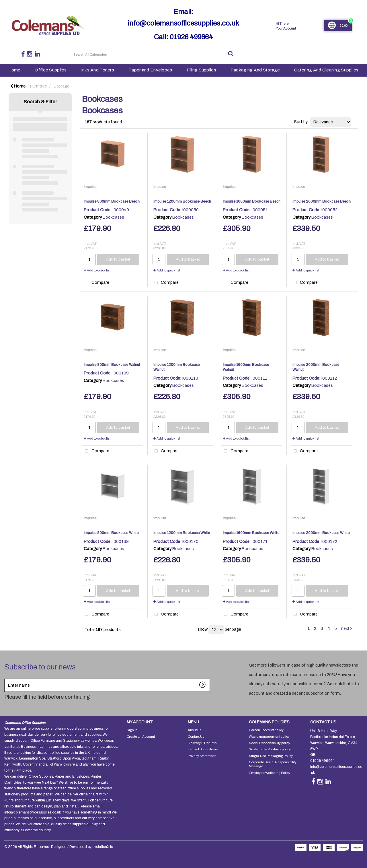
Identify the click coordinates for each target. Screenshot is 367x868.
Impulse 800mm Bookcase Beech (112, 201)
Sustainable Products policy (270, 749)
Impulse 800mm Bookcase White (111, 533)
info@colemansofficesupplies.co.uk (183, 23)
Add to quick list (97, 270)
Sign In (132, 730)
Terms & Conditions (203, 749)
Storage (62, 86)
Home (14, 70)
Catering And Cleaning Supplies (326, 70)
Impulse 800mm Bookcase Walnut (112, 365)
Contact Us (196, 737)
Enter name (6, 678)
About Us (195, 730)
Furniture (39, 86)
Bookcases (113, 217)
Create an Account (141, 737)
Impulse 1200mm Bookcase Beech (182, 201)
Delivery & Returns (202, 743)
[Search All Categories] (153, 54)
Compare (96, 283)
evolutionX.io (103, 847)
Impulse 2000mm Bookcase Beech (322, 201)
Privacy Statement (202, 756)
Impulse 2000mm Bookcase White (321, 533)
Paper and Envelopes (150, 70)
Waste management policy (269, 737)
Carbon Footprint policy (266, 730)
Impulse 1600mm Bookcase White (251, 533)
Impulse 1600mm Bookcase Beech (252, 201)
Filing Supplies (201, 70)
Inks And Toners (98, 70)
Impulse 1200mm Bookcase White (182, 533)
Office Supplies (51, 70)
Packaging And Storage (255, 70)
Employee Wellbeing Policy (270, 773)
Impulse (90, 187)
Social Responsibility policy (270, 743)
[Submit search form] (231, 54)
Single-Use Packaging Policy (271, 756)
